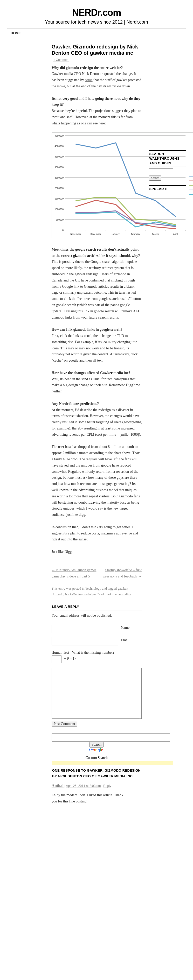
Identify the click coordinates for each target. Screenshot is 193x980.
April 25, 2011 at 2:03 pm (83, 786)
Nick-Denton (74, 594)
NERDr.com (96, 13)
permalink (124, 594)
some (89, 80)
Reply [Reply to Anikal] (107, 786)
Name (125, 628)
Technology (93, 588)
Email (125, 640)
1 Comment (61, 60)
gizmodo (58, 594)
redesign (90, 594)
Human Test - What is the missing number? (83, 653)
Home (16, 33)
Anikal (58, 785)
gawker (122, 588)
